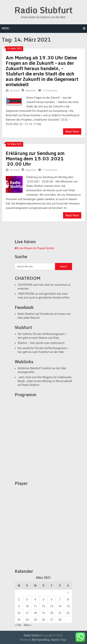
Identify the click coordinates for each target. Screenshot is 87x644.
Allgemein (31, 90)
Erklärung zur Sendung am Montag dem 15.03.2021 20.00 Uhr (35, 158)
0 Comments (50, 90)
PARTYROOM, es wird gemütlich (37, 294)
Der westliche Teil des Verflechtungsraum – (43, 348)
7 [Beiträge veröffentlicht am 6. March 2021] (60, 600)
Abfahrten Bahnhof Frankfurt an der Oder (42, 368)
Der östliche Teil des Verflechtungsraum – (43, 334)
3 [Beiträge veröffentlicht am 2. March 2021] (27, 600)
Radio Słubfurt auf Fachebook (35, 314)
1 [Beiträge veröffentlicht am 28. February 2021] (68, 593)
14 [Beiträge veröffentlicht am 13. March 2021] (60, 606)
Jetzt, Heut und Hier (30, 377)
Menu (5, 28)
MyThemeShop (41, 640)
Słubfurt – (24, 343)
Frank (17, 90)
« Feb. (18, 625)
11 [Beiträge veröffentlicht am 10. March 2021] (35, 606)
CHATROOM (25, 285)
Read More (72, 131)
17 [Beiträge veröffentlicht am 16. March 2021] (27, 613)
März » (28, 625)
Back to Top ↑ (59, 640)
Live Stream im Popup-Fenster (34, 248)
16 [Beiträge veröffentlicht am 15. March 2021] (19, 613)
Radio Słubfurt (43, 10)
